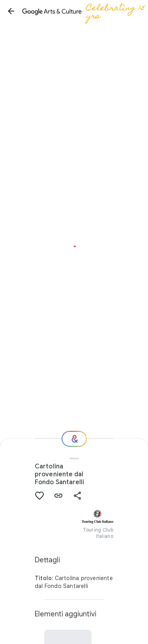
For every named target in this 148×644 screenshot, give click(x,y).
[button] (11, 11)
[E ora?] (74, 439)
